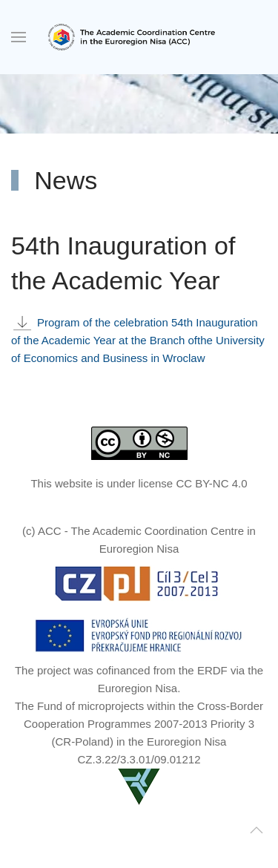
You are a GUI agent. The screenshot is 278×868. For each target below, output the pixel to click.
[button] (19, 37)
